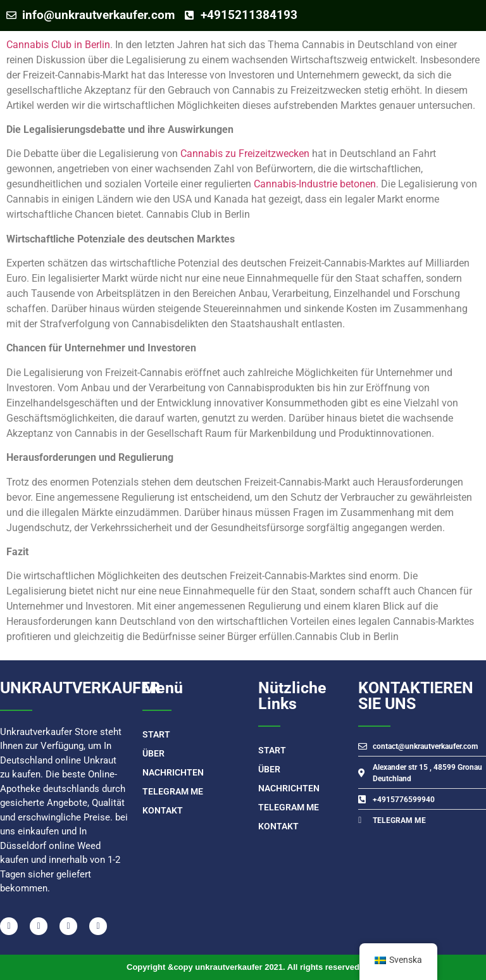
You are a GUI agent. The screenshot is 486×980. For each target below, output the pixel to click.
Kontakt (163, 810)
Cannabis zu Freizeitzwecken (245, 154)
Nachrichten (173, 772)
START (156, 734)
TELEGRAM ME (173, 791)
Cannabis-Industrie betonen (315, 184)
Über (153, 753)
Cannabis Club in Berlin (58, 45)
